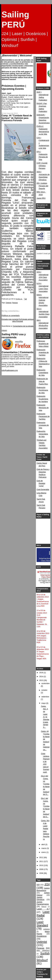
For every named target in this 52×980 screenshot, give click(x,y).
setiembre (45, 697)
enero (44, 852)
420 (38, 885)
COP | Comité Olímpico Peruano (42, 166)
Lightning (46, 929)
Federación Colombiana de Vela (42, 373)
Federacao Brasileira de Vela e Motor (43, 344)
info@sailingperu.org (10, 370)
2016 (42, 673)
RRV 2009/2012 (43, 951)
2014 (42, 677)
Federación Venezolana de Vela (42, 434)
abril (43, 844)
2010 (42, 865)
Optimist (8, 303)
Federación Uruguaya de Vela (43, 425)
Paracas (15, 303)
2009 (42, 869)
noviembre (46, 683)
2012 (42, 858)
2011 (42, 861)
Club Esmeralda (43, 490)
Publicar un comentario (11, 316)
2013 (42, 680)
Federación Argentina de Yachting (43, 352)
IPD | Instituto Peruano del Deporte (42, 186)
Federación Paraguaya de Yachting (43, 416)
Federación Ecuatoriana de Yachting (42, 399)
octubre (44, 690)
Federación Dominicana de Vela (42, 390)
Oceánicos (42, 936)
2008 (42, 873)
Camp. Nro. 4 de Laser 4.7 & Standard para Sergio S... (45, 717)
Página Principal (18, 320)
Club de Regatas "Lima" (41, 483)
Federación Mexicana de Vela (43, 408)
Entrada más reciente (10, 319)
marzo (44, 848)
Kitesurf (44, 907)
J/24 (47, 884)
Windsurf (42, 960)
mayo (44, 703)
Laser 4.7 (43, 909)
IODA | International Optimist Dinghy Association (42, 300)
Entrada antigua (27, 319)
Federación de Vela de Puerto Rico (42, 381)
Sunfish (45, 953)
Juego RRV (41, 198)
